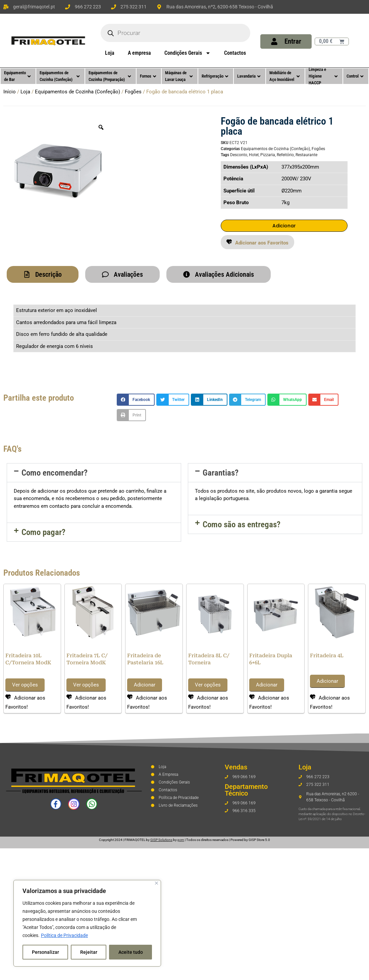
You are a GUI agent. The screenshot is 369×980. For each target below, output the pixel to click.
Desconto (239, 155)
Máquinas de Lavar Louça (179, 76)
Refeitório (285, 155)
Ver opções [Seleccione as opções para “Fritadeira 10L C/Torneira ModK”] (25, 685)
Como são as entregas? (242, 525)
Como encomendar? (55, 473)
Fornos (148, 76)
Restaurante (306, 155)
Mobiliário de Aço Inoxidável (285, 76)
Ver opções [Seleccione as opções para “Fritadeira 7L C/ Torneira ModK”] (86, 685)
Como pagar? (43, 533)
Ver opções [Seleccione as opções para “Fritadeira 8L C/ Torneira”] (208, 685)
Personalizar (45, 952)
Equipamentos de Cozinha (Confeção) (60, 76)
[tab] (43, 275)
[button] (257, 243)
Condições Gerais (188, 53)
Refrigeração (215, 76)
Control (355, 76)
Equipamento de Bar (17, 76)
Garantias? (221, 473)
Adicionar (284, 226)
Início (10, 92)
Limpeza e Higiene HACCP (323, 76)
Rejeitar (89, 952)
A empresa (139, 53)
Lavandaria (249, 76)
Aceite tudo (131, 952)
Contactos (235, 53)
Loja (110, 53)
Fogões (133, 92)
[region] (87, 923)
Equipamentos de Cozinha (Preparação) (110, 76)
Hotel (254, 155)
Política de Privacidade (64, 935)
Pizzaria (268, 155)
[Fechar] (156, 883)
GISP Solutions (161, 840)
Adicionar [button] (145, 685)
